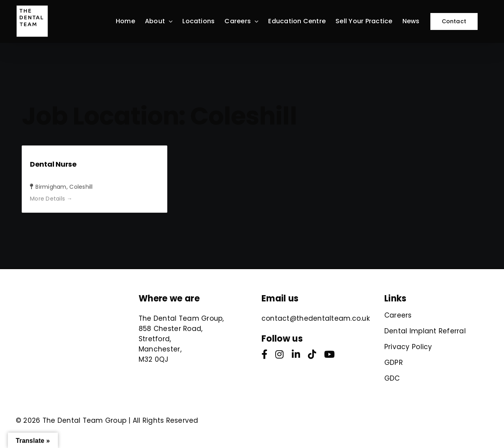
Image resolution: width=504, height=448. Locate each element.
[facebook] (264, 354)
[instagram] (279, 354)
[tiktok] (312, 354)
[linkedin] (296, 354)
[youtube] (329, 354)
